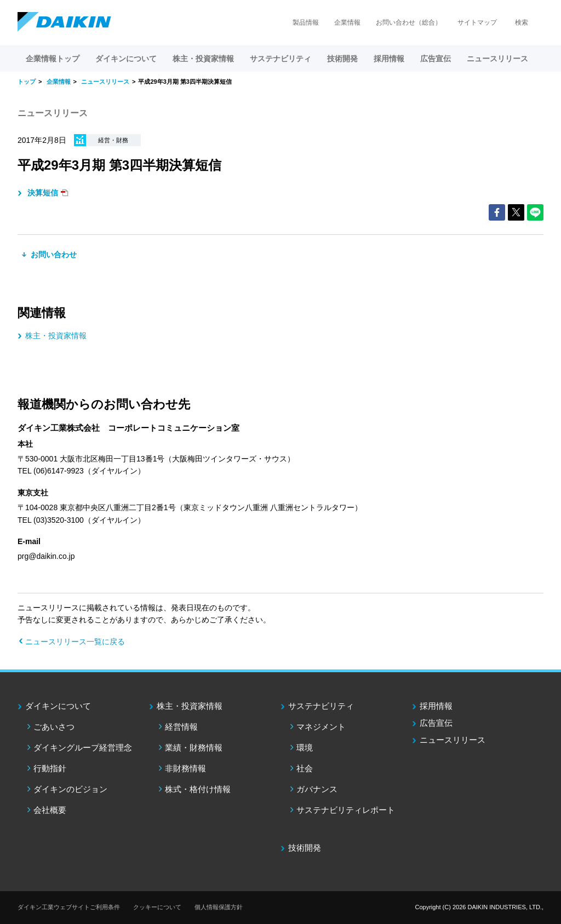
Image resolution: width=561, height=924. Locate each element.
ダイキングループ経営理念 (83, 747)
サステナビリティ (321, 706)
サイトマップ (477, 22)
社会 (305, 768)
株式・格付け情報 (198, 789)
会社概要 (50, 810)
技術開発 (342, 59)
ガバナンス (317, 789)
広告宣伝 (436, 723)
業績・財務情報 (194, 747)
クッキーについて (157, 907)
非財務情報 (185, 768)
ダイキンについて (58, 706)
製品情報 (306, 22)
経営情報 (181, 727)
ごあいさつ (54, 727)
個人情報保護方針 (219, 907)
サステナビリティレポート (346, 810)
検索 (522, 22)
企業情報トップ (53, 59)
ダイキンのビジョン (70, 789)
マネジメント (321, 727)
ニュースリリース (497, 59)
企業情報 (347, 22)
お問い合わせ (53, 255)
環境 (305, 747)
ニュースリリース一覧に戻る (75, 642)
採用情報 (389, 59)
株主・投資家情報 (56, 336)
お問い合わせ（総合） (409, 22)
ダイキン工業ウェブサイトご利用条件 (69, 907)
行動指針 (50, 768)
